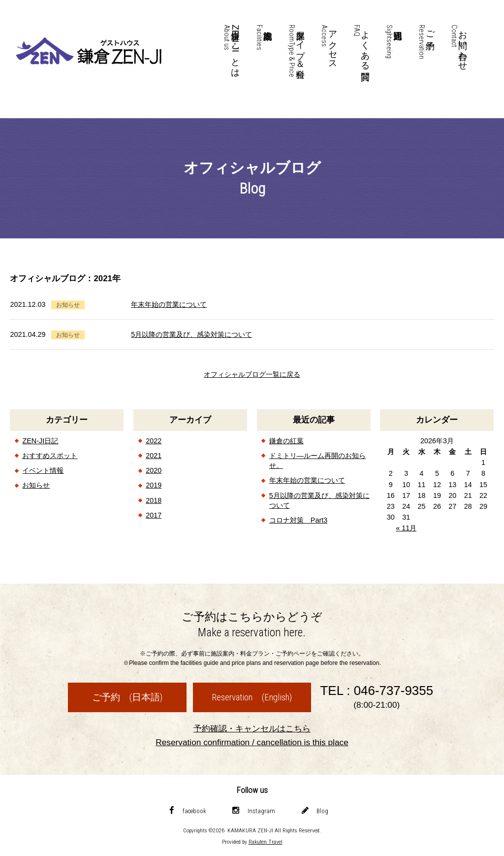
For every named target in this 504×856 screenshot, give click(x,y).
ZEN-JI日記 (40, 441)
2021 (154, 456)
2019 (154, 485)
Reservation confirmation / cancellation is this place (252, 742)
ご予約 (127, 697)
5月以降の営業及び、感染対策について (191, 334)
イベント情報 (43, 470)
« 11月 (406, 528)
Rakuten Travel (266, 842)
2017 (154, 515)
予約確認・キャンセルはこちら (252, 728)
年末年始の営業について (169, 304)
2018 (154, 500)
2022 (154, 441)
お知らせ (36, 485)
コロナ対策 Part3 (298, 520)
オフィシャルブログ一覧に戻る (252, 374)
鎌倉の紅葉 (286, 441)
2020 (154, 470)
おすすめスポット (50, 456)
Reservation (252, 697)
